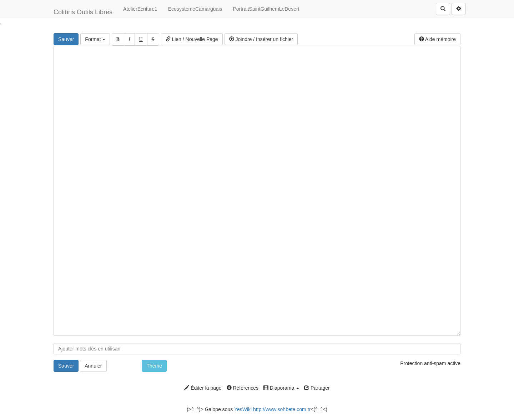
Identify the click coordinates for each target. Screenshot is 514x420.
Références (243, 388)
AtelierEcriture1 (140, 9)
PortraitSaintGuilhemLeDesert (266, 9)
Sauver (66, 39)
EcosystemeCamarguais (195, 9)
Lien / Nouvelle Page (192, 39)
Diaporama (281, 388)
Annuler (93, 366)
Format (95, 39)
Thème (154, 366)
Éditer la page (203, 388)
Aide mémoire (437, 39)
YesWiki (243, 409)
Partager (317, 388)
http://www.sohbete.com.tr (282, 409)
